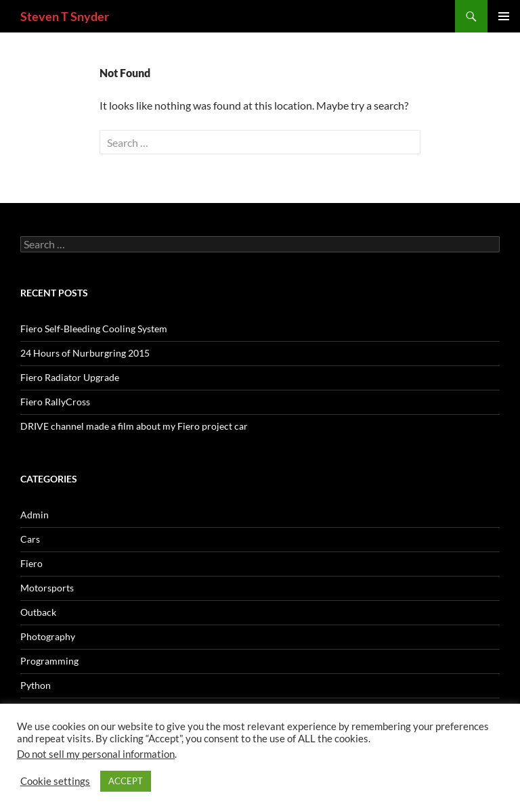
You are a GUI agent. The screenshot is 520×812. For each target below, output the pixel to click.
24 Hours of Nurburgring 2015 (85, 353)
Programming (49, 661)
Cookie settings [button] (55, 781)
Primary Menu (504, 16)
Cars (30, 539)
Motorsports (47, 588)
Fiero (31, 563)
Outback (38, 612)
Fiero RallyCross (55, 402)
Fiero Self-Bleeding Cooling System (94, 329)
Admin (35, 515)
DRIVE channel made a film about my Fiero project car (134, 426)
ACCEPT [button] (126, 781)
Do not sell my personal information (96, 754)
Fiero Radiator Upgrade (70, 377)
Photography (48, 636)
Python (36, 685)
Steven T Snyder (65, 16)
